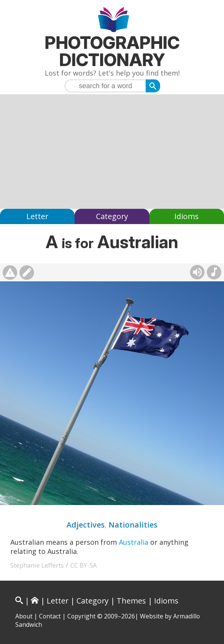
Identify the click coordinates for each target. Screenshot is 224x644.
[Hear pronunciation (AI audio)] (197, 272)
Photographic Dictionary (112, 51)
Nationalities (133, 525)
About (24, 616)
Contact (50, 616)
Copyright (81, 616)
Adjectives (86, 525)
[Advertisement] (112, 152)
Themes (131, 601)
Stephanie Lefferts (37, 565)
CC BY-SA (84, 565)
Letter (37, 216)
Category (112, 216)
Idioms (187, 216)
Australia (134, 542)
